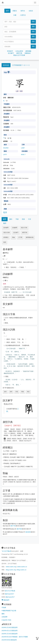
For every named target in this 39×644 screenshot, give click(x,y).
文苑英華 (4, 617)
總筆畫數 (28, 51)
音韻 (23, 219)
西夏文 (15, 11)
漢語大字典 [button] (24, 228)
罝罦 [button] (5, 392)
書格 (3, 614)
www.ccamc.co (22, 567)
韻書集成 (28, 53)
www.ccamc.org (11, 567)
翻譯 (5, 223)
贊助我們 (5, 600)
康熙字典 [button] (25, 232)
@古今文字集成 (10, 591)
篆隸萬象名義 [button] (30, 237)
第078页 (19, 529)
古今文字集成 (6, 551)
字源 (17, 219)
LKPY (5, 155)
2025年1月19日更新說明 (10, 634)
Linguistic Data (6, 620)
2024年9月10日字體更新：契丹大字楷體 (15, 637)
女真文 (31, 11)
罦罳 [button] (28, 392)
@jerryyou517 (9, 594)
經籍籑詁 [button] (6, 237)
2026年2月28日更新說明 (10, 627)
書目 (11, 219)
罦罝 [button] (17, 392)
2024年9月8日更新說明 (9, 640)
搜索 (33, 22)
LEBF (23, 148)
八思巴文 (23, 15)
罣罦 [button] (11, 392)
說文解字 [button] (16, 232)
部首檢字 (10, 51)
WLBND (6, 148)
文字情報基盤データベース (21, 65)
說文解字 (11, 53)
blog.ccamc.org (11, 570)
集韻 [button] (5, 242)
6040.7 (23, 155)
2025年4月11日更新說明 (10, 631)
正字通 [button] (20, 237)
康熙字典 (19, 53)
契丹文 (23, 11)
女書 (15, 15)
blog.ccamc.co (22, 570)
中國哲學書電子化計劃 (9, 611)
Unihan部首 (19, 51)
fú (4, 101)
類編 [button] (13, 237)
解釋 (5, 219)
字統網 (4, 607)
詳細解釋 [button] (15, 228)
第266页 (28, 532)
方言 (30, 219)
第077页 (13, 526)
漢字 (7, 11)
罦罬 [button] (22, 392)
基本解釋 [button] (6, 228)
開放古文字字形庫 (19, 55)
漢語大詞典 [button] (7, 232)
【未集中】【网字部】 (13, 426)
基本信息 (6, 65)
